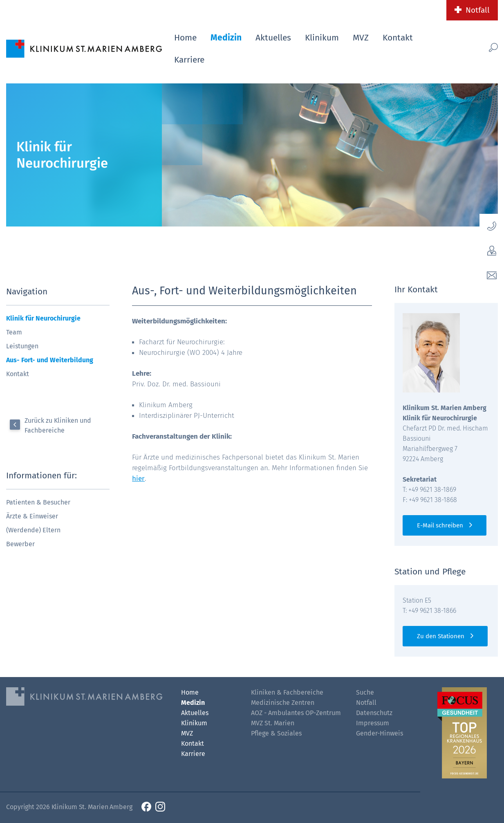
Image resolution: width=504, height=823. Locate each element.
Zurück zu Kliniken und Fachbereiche (58, 425)
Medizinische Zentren (283, 703)
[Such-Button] (483, 47)
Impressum (373, 723)
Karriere (189, 60)
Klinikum (322, 38)
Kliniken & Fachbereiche (287, 692)
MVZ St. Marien (273, 723)
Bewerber (20, 544)
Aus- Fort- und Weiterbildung (50, 360)
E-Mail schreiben (440, 525)
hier (138, 479)
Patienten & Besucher (38, 502)
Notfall (478, 10)
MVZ (361, 38)
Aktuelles (273, 38)
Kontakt (398, 38)
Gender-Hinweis (380, 733)
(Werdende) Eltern (33, 530)
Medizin (226, 38)
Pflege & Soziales (276, 733)
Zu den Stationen (441, 636)
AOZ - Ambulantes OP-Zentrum (296, 713)
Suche (365, 692)
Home (185, 38)
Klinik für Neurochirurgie (43, 318)
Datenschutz (374, 713)
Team (14, 332)
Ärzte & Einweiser (32, 516)
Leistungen (22, 346)
